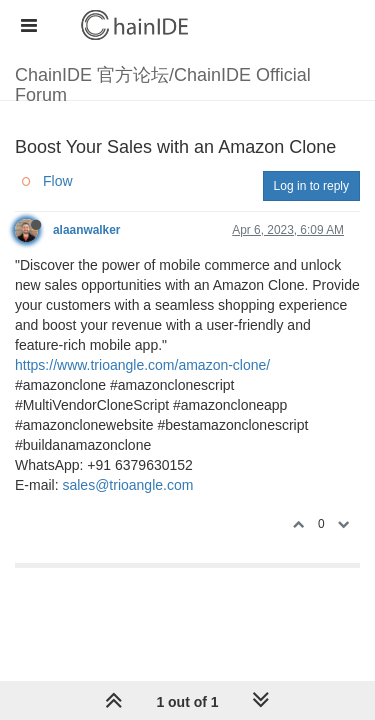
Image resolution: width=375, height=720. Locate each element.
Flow (58, 181)
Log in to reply (311, 186)
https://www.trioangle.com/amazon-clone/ (142, 365)
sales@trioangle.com (127, 485)
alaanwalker (86, 230)
